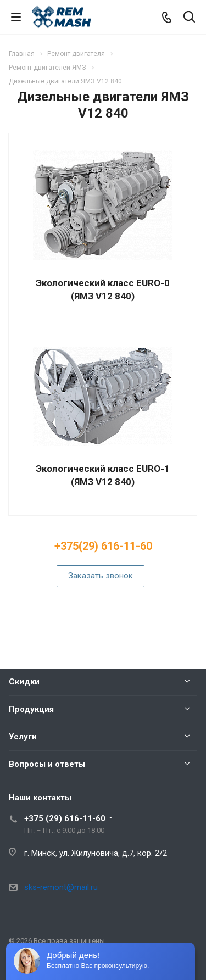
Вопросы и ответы (47, 764)
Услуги (23, 737)
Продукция (31, 709)
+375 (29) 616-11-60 (65, 818)
